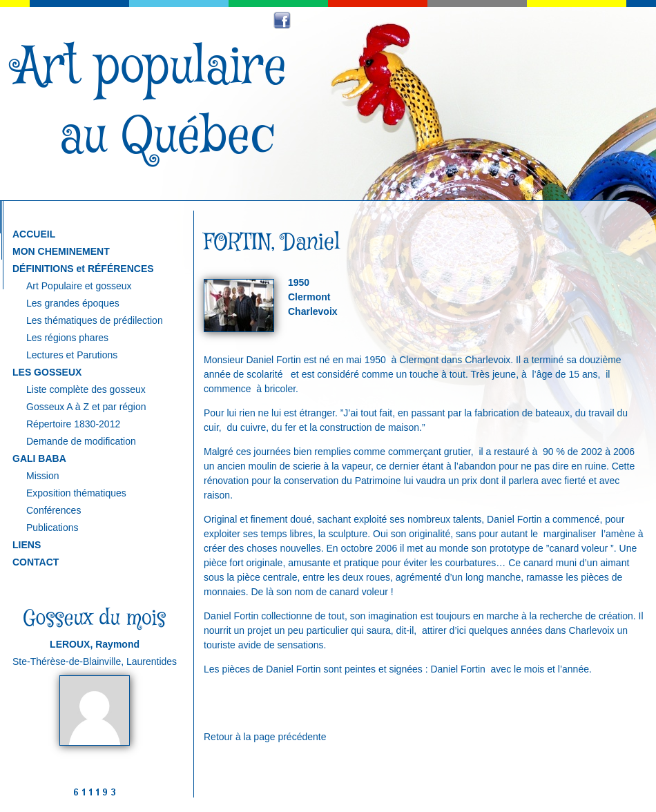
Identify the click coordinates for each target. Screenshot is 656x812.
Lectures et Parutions (72, 355)
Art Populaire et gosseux (79, 286)
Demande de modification (81, 441)
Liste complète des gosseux (86, 389)
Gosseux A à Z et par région (86, 407)
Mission (42, 476)
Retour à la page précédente (265, 737)
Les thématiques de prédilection (95, 320)
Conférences (54, 510)
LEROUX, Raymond (95, 644)
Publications (52, 528)
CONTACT (36, 562)
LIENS (27, 545)
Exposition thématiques (76, 493)
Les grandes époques (73, 303)
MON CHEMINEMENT (61, 251)
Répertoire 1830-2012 (73, 424)
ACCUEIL (34, 234)
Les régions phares (67, 338)
